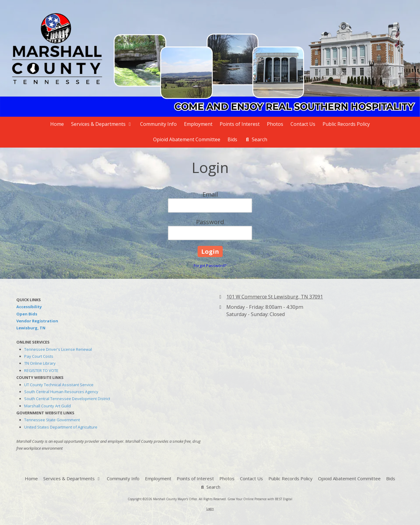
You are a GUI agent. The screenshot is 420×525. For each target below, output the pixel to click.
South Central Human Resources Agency (61, 392)
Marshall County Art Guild (48, 406)
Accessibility (29, 307)
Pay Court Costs (39, 356)
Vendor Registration (37, 321)
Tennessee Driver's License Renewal (58, 349)
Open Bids (27, 314)
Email (210, 194)
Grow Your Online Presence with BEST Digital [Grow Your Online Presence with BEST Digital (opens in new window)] (260, 499)
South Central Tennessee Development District (67, 399)
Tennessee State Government (52, 420)
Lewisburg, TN (31, 328)
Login (210, 509)
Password (210, 222)
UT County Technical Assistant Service (59, 385)
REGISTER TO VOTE (41, 370)
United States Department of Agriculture (61, 427)
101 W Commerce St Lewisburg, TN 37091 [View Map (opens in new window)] (275, 297)
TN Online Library (40, 363)
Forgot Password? (210, 266)
